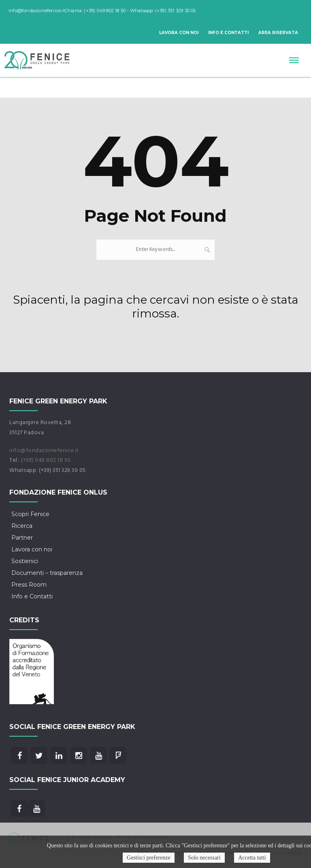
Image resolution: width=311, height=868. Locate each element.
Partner (22, 538)
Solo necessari (204, 858)
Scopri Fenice (30, 514)
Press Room (29, 585)
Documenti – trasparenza (47, 573)
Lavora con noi (179, 33)
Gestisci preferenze (149, 858)
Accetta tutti (252, 858)
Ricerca (22, 526)
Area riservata (278, 33)
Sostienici (25, 561)
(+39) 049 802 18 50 (46, 460)
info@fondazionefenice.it (44, 451)
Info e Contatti (228, 33)
